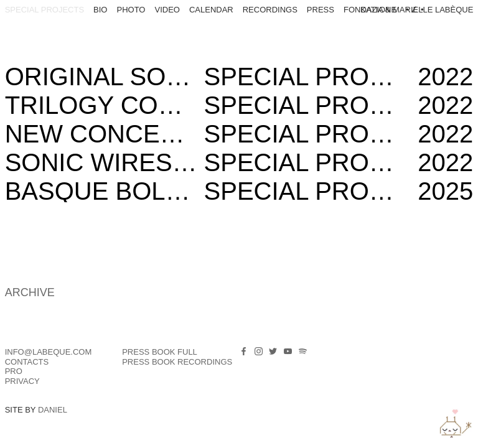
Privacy (22, 381)
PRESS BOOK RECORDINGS (177, 362)
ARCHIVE (30, 292)
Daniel (53, 410)
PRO (14, 371)
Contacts (27, 362)
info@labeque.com (49, 352)
